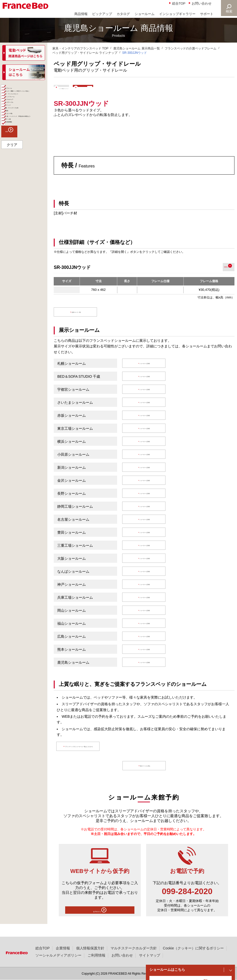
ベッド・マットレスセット (26, 133)
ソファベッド (19, 168)
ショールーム (145, 14)
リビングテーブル (23, 160)
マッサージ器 (19, 223)
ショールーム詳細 (146, 372)
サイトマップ (150, 955)
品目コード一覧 (78, 321)
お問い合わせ (202, 3)
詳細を (212, 276)
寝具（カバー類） (23, 197)
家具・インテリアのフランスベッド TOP (80, 48)
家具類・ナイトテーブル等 (26, 178)
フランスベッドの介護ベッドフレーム (191, 48)
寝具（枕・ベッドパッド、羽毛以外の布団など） (26, 210)
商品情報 (81, 14)
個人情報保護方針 (90, 948)
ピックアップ (102, 14)
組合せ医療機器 (21, 231)
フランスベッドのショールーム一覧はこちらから (107, 755)
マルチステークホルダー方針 (134, 948)
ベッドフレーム (21, 106)
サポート (207, 14)
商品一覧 (11, 88)
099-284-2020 (187, 900)
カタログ (123, 14)
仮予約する (100, 920)
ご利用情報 (96, 955)
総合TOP (179, 3)
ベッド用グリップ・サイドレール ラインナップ (85, 53)
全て (12, 97)
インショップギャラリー (177, 14)
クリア (12, 256)
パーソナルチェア (23, 152)
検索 (228, 11)
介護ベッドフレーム (25, 144)
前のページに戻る (147, 774)
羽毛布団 (16, 189)
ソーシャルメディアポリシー (59, 955)
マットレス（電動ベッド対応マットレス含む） (26, 118)
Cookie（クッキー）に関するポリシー (193, 948)
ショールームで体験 (143, 90)
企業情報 (63, 948)
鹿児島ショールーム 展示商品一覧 (137, 48)
